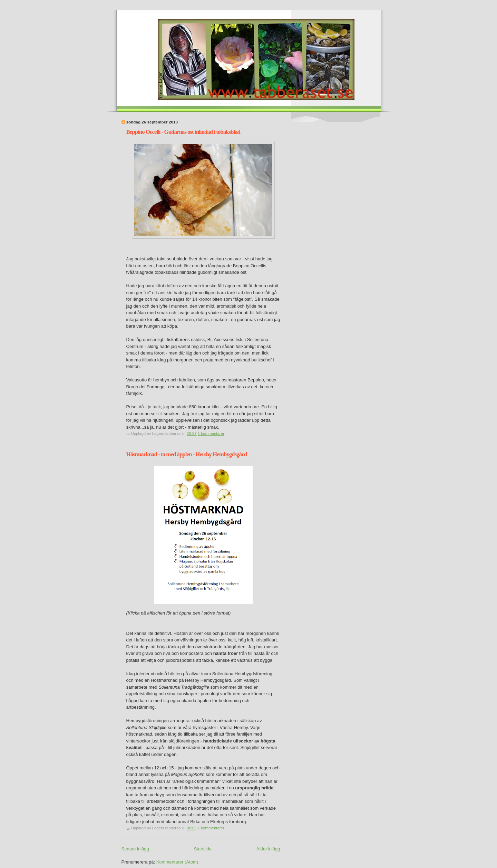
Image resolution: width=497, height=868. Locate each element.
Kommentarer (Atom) (177, 862)
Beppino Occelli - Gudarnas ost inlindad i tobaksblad (183, 132)
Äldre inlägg (268, 849)
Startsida (203, 849)
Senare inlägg (135, 849)
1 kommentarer (211, 433)
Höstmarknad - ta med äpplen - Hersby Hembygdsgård (187, 454)
